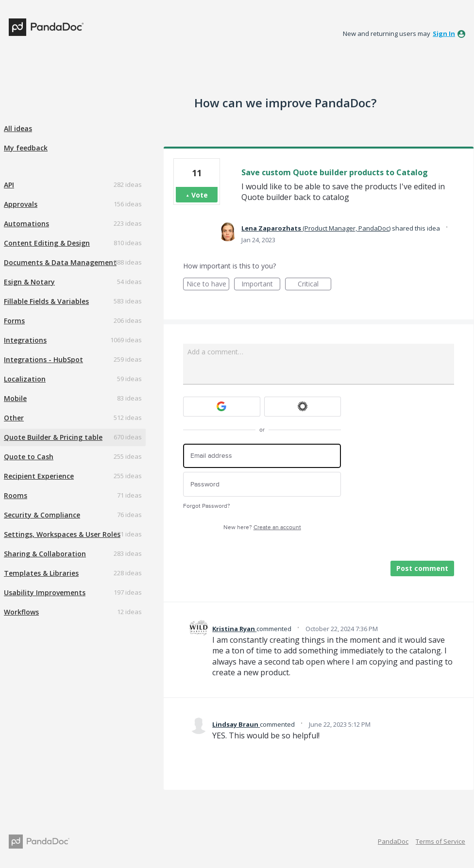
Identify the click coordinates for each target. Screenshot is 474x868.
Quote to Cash (29, 457)
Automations (26, 224)
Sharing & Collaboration (45, 554)
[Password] (262, 484)
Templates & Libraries (41, 573)
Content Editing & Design (47, 243)
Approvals (21, 204)
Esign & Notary (29, 282)
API (9, 185)
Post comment (422, 568)
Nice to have (208, 285)
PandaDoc (393, 841)
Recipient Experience (39, 476)
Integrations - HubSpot (43, 359)
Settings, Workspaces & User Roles (62, 534)
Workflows (21, 612)
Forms (14, 321)
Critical (314, 285)
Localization (25, 379)
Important (261, 285)
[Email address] (262, 456)
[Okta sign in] (303, 407)
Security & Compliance (42, 515)
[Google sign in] (222, 407)
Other (14, 418)
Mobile (15, 398)
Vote (200, 195)
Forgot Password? (207, 506)
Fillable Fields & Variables (46, 301)
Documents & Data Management (60, 262)
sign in (444, 33)
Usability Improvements (45, 593)
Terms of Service (440, 841)
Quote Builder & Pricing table (53, 437)
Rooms (16, 495)
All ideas (18, 128)
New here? (262, 527)
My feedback (26, 148)
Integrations (25, 340)
